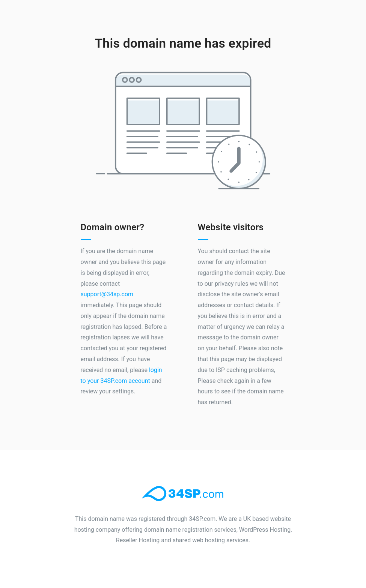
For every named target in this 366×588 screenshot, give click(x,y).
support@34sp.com (107, 294)
